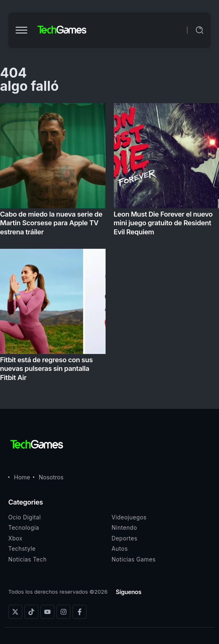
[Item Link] (109, 245)
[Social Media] (15, 612)
